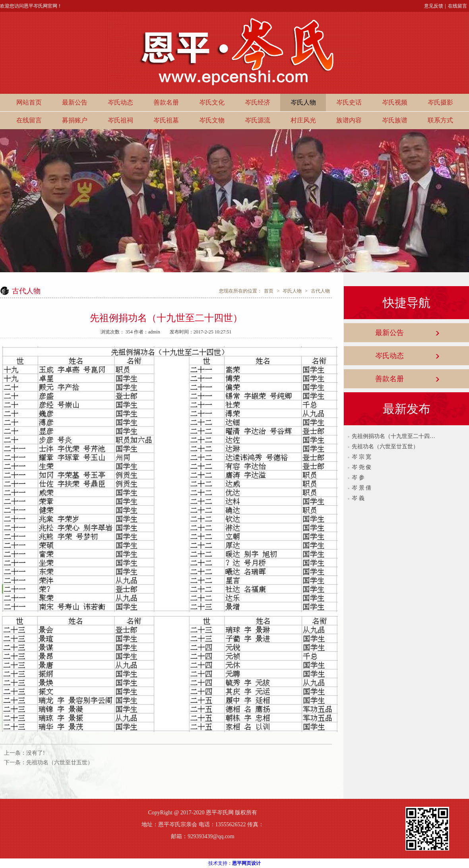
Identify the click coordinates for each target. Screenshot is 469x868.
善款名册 (166, 102)
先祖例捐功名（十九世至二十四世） (393, 436)
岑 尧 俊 (361, 467)
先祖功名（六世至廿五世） (60, 762)
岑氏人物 (303, 102)
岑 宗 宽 (361, 457)
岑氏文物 (212, 120)
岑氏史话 (349, 102)
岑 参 (358, 478)
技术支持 (218, 863)
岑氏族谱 (395, 120)
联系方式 (440, 120)
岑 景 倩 (361, 488)
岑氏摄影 (440, 102)
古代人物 (320, 291)
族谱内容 (349, 120)
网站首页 (29, 102)
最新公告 (75, 102)
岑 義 (358, 498)
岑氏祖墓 (166, 120)
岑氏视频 (395, 102)
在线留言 (457, 6)
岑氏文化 (212, 102)
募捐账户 (75, 120)
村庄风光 (303, 120)
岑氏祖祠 (120, 120)
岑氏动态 (120, 102)
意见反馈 (434, 6)
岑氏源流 (258, 120)
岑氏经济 (258, 102)
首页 (269, 291)
